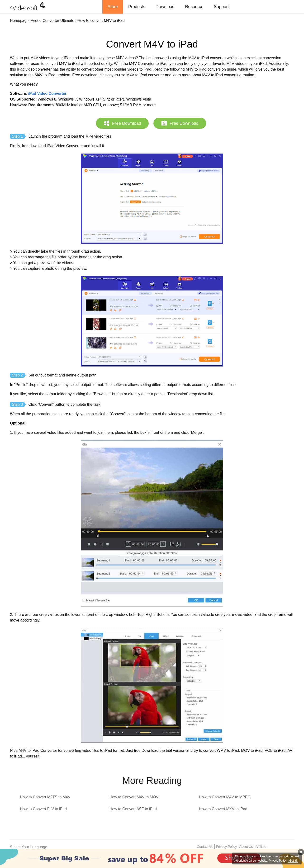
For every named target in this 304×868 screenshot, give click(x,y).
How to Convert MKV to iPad (223, 809)
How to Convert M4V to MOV (134, 797)
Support (221, 7)
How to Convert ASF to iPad (133, 809)
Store (113, 7)
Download (165, 7)
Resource (194, 7)
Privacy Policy (226, 847)
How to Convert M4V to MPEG (225, 797)
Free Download (122, 123)
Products (137, 7)
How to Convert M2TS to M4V (45, 797)
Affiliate (261, 847)
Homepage (19, 21)
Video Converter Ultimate (53, 21)
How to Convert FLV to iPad (43, 809)
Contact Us (205, 847)
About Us (246, 847)
